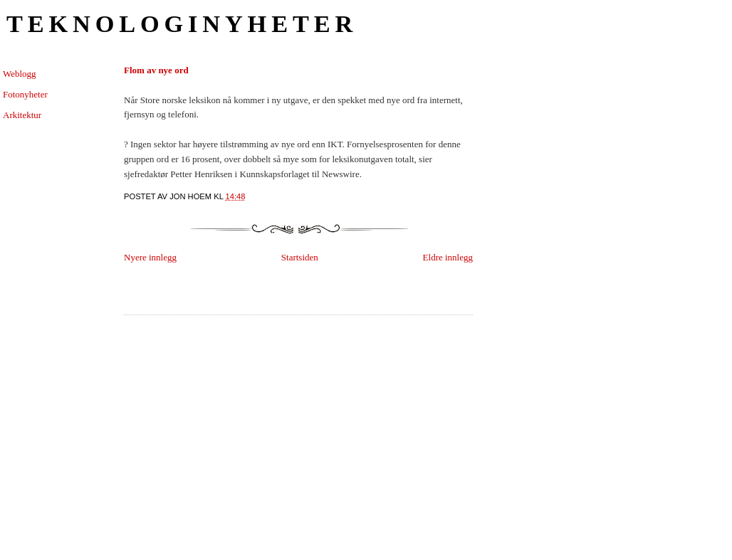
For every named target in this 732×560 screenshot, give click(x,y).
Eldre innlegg (448, 257)
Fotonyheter (25, 94)
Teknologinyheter (182, 23)
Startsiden (300, 257)
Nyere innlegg (150, 257)
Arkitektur (22, 115)
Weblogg (20, 74)
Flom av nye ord (156, 70)
